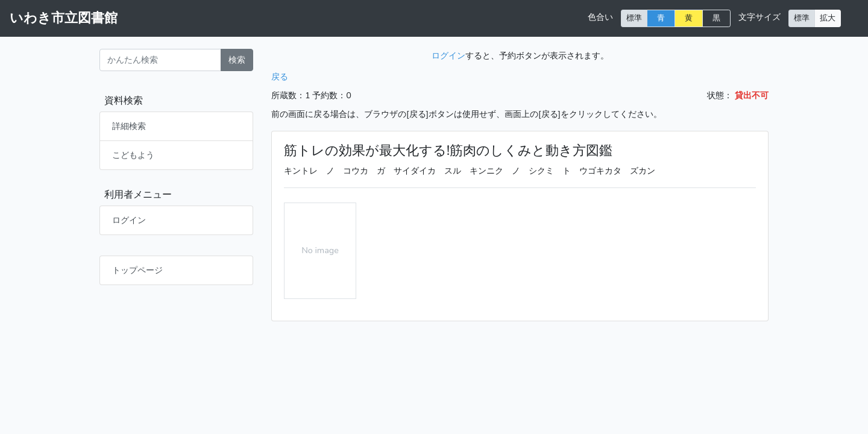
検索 (237, 60)
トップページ (137, 270)
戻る (280, 77)
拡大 (828, 18)
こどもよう (133, 155)
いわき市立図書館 (64, 18)
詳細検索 (129, 126)
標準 (634, 18)
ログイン (129, 220)
